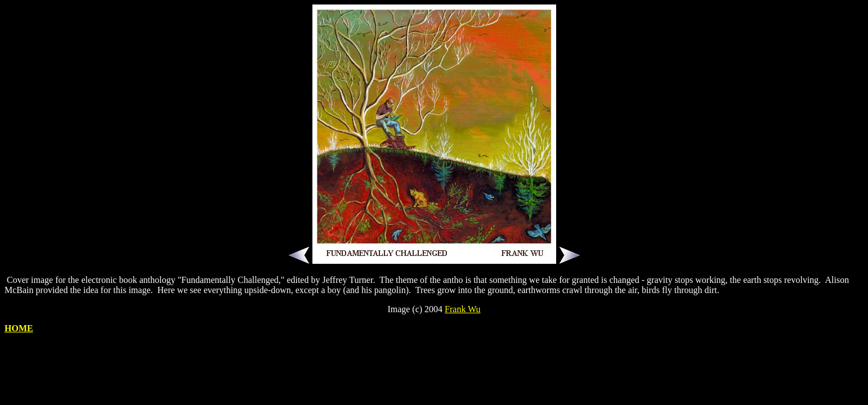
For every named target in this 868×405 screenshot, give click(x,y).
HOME (19, 328)
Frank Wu (463, 309)
